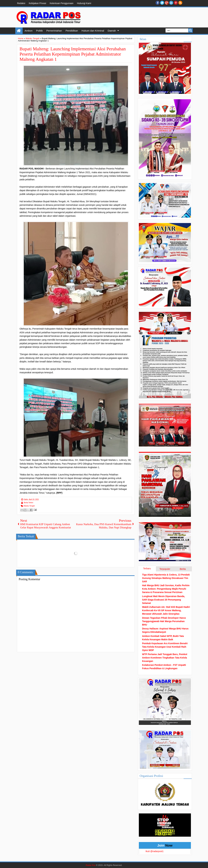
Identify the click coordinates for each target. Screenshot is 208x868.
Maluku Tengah (29, 506)
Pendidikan (72, 31)
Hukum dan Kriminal (93, 31)
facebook (158, 3)
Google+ (167, 3)
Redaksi (21, 3)
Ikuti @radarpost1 (155, 851)
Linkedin (171, 3)
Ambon (29, 31)
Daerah (112, 31)
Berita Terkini (28, 503)
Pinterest (176, 3)
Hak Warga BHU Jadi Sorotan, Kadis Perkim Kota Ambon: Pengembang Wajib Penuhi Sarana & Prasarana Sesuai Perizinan (166, 589)
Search (191, 30)
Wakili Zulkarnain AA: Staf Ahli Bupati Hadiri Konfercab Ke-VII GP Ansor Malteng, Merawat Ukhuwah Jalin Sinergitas (166, 610)
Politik (39, 31)
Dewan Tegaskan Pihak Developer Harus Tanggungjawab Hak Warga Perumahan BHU (164, 621)
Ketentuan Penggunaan (62, 3)
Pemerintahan (54, 31)
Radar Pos (91, 865)
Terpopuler (165, 569)
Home (19, 31)
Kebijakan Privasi (37, 3)
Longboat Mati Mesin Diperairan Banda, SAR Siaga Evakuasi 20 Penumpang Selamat (163, 600)
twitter (162, 3)
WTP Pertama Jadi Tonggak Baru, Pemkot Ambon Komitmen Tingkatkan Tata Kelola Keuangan (165, 658)
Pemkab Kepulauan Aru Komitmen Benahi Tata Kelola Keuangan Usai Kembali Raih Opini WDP (165, 647)
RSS (180, 3)
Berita (183, 569)
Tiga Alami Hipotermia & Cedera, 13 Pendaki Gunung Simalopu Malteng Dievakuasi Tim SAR (166, 578)
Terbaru (147, 568)
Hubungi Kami (84, 3)
